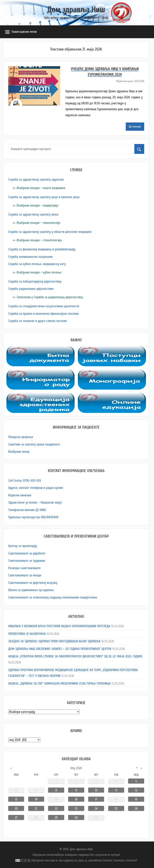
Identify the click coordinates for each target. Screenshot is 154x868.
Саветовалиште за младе (25, 575)
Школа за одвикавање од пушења (31, 590)
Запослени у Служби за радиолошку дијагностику (50, 297)
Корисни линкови (20, 495)
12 (136, 790)
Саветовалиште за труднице (27, 561)
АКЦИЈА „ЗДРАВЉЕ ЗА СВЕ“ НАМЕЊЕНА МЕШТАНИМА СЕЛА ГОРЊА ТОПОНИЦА (59, 683)
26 (136, 809)
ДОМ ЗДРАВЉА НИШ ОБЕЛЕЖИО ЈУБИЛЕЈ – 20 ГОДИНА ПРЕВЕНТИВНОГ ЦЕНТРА (60, 649)
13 (16, 799)
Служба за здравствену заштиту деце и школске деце (44, 197)
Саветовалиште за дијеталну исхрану (33, 583)
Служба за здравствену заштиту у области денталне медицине (50, 232)
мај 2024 (76, 768)
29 (56, 818)
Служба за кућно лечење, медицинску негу (37, 264)
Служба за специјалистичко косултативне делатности (44, 306)
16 (76, 799)
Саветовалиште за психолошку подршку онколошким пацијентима (53, 597)
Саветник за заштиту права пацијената (34, 444)
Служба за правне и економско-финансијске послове (44, 314)
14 (36, 799)
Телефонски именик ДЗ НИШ (27, 510)
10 (96, 790)
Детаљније (135, 127)
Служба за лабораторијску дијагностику (35, 281)
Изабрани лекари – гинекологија (38, 223)
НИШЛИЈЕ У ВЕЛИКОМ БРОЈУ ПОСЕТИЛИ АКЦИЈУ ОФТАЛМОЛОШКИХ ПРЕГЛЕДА (59, 626)
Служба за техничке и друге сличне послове (38, 321)
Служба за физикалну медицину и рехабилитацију (42, 249)
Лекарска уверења (21, 437)
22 (56, 809)
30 (76, 818)
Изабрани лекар (19, 452)
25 (116, 809)
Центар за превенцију (23, 546)
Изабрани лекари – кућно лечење (39, 272)
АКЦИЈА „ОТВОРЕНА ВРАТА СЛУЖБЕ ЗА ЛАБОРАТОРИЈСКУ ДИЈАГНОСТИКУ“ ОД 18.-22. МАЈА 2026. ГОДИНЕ (75, 656)
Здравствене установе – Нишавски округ (35, 502)
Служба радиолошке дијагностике (31, 289)
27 (16, 818)
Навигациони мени (21, 32)
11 (116, 790)
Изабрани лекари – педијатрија (37, 205)
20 (16, 809)
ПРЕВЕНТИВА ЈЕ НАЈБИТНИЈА (27, 634)
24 (96, 809)
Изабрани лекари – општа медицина (41, 188)
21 (36, 809)
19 (136, 799)
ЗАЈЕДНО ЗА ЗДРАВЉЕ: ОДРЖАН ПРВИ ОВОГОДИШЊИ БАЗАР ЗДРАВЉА (54, 641)
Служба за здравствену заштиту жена (33, 214)
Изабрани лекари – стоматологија (39, 240)
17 (96, 799)
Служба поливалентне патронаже (30, 257)
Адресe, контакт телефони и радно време (36, 488)
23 (76, 809)
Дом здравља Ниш (76, 10)
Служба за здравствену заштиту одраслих (36, 179)
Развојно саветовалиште (24, 568)
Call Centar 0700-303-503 (25, 481)
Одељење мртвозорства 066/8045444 (33, 517)
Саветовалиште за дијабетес (27, 553)
